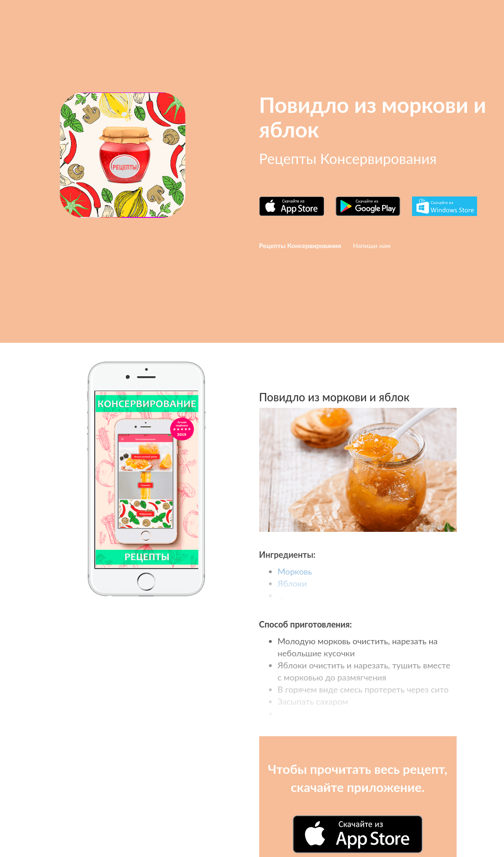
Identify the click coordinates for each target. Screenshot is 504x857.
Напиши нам (372, 245)
